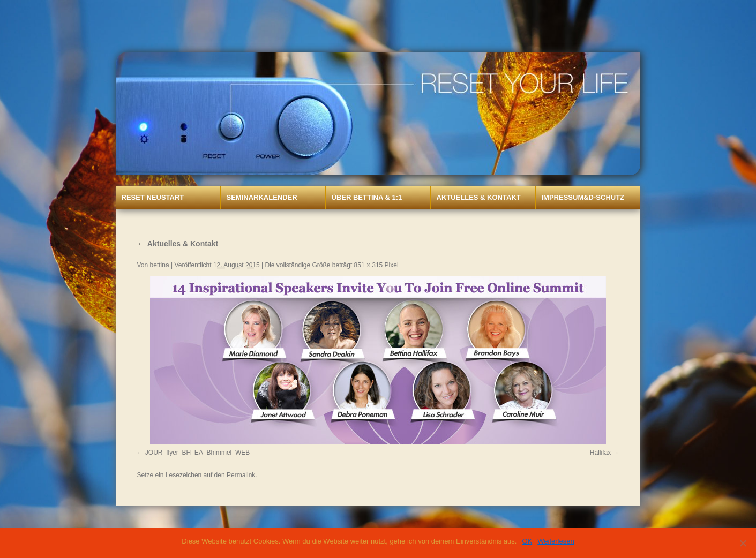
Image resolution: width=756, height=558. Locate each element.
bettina (160, 265)
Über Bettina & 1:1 (367, 197)
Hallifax (600, 453)
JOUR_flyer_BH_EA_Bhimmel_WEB (197, 453)
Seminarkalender (262, 197)
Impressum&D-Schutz (583, 197)
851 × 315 (369, 265)
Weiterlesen (556, 541)
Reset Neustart (153, 197)
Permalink (241, 475)
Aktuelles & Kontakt (479, 197)
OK (527, 541)
